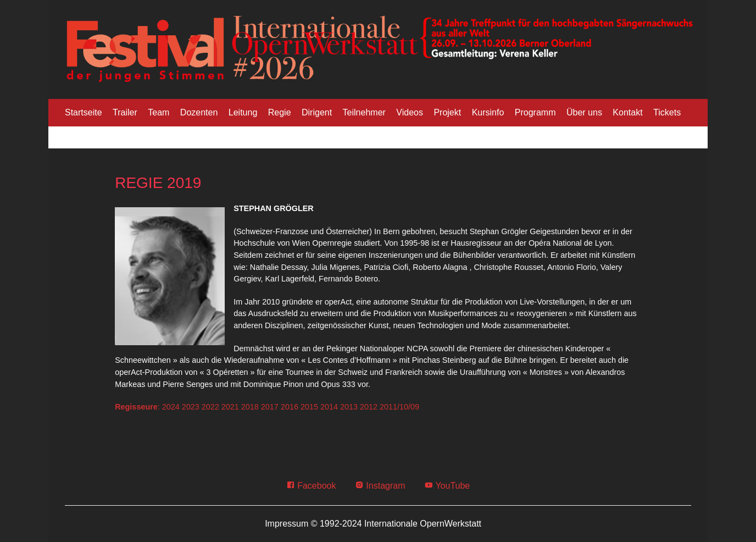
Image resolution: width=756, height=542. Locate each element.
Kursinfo (488, 112)
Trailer (125, 112)
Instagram (380, 485)
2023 (191, 407)
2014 (329, 407)
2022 (210, 407)
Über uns (584, 112)
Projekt (447, 112)
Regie (280, 112)
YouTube (447, 485)
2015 (309, 407)
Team (159, 112)
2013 (349, 407)
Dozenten (199, 112)
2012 (369, 407)
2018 (250, 407)
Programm (535, 112)
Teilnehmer (364, 112)
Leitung (243, 112)
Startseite (84, 112)
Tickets (667, 112)
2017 (270, 407)
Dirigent (317, 112)
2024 (171, 407)
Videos (410, 112)
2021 (230, 407)
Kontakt (627, 112)
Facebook (311, 485)
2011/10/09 (399, 407)
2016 (290, 407)
